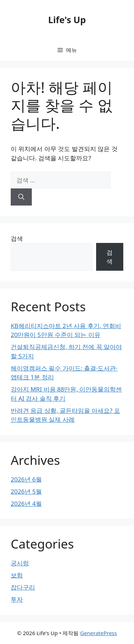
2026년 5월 (26, 491)
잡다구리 (23, 587)
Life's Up (67, 20)
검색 (17, 238)
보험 (17, 575)
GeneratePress (98, 633)
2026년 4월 (26, 503)
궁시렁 (20, 563)
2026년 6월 (26, 479)
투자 (17, 599)
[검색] (21, 197)
